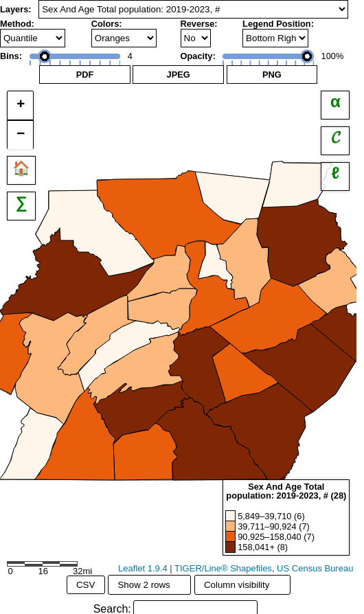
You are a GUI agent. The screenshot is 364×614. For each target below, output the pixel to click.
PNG (272, 75)
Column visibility (242, 584)
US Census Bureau (315, 568)
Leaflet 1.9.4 (143, 568)
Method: (17, 24)
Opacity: (198, 56)
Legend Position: (278, 24)
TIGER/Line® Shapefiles (223, 568)
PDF (85, 75)
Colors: (107, 24)
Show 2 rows (149, 584)
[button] (20, 105)
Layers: (16, 9)
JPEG (179, 75)
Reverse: (199, 24)
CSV (86, 585)
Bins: (11, 56)
